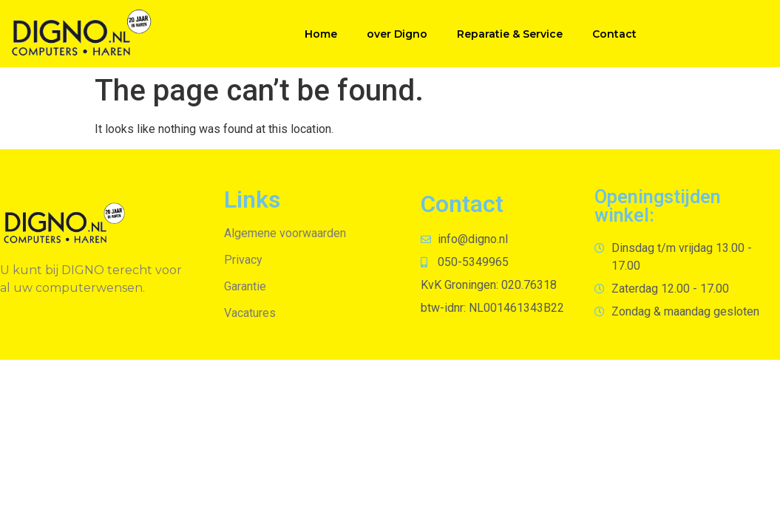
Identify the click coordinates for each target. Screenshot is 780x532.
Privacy (243, 260)
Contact (614, 34)
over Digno (397, 34)
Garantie (245, 286)
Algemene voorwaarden (285, 233)
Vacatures (250, 313)
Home (321, 34)
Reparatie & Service (510, 34)
